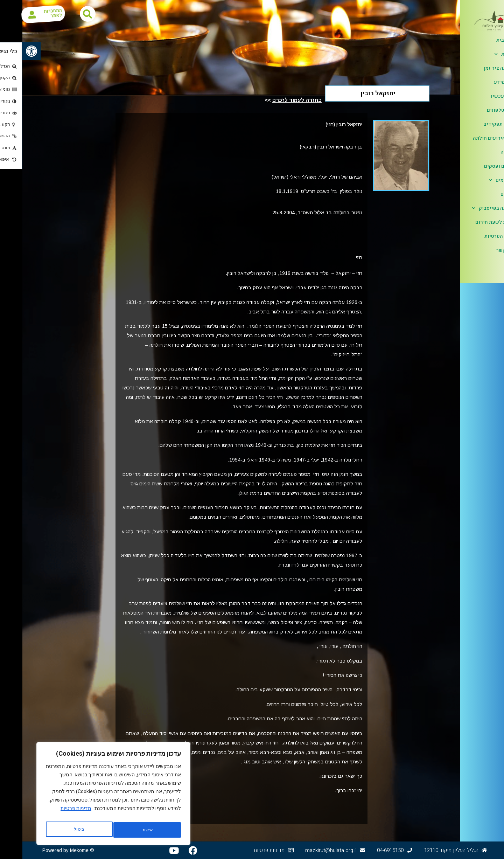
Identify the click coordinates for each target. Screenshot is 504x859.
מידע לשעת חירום (472, 222)
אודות (482, 54)
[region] (91, 796)
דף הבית (483, 40)
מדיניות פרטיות (54, 812)
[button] (9, 51)
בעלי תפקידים (476, 124)
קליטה (485, 152)
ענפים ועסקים (477, 166)
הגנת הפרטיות (477, 236)
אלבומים (479, 180)
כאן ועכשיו (480, 96)
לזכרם (485, 194)
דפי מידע (482, 82)
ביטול (123, 830)
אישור (57, 830)
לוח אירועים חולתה (471, 138)
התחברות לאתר (38, 14)
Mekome (57, 850)
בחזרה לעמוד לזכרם (275, 100)
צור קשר (483, 250)
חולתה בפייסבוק (471, 208)
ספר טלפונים (478, 110)
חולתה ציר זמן (477, 68)
